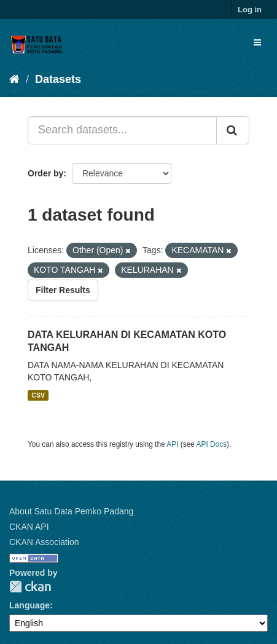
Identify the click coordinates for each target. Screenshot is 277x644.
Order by (45, 173)
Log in (250, 10)
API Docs (212, 444)
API (172, 444)
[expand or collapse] (257, 42)
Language (29, 605)
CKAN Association (44, 542)
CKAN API (29, 527)
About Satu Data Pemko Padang (71, 511)
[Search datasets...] (122, 130)
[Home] (14, 79)
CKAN (30, 587)
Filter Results (63, 290)
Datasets (58, 79)
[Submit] (233, 130)
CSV (38, 395)
